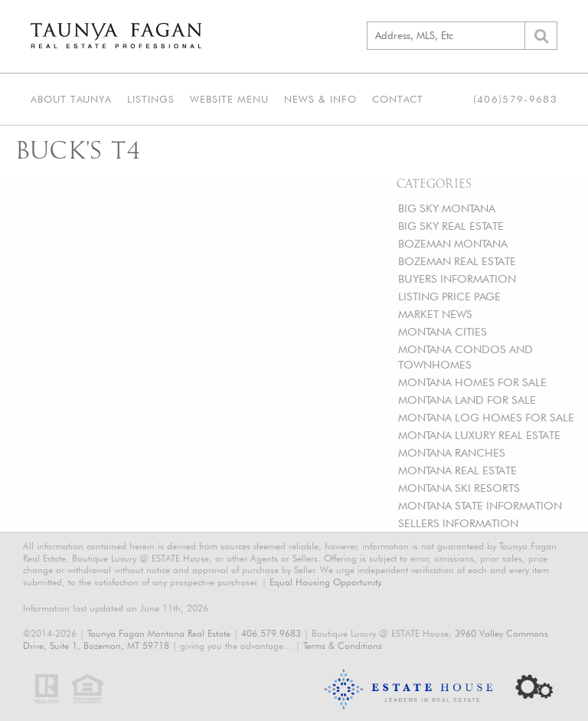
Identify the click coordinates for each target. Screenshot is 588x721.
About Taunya (71, 99)
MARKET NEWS (435, 314)
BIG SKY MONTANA (447, 208)
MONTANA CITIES (443, 331)
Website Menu (229, 99)
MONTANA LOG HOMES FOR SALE (486, 417)
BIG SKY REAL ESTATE (451, 226)
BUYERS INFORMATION (457, 279)
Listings (151, 99)
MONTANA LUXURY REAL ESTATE (479, 435)
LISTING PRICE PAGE (449, 296)
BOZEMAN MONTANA (453, 243)
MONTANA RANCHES (452, 452)
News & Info (320, 99)
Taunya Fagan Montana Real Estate (159, 633)
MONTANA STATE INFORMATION (480, 505)
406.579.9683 (271, 633)
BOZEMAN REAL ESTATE (457, 261)
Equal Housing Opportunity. (326, 582)
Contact (398, 99)
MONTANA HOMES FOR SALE (472, 382)
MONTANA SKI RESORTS (459, 488)
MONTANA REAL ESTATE (457, 470)
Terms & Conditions (343, 646)
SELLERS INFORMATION (458, 523)
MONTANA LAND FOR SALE (467, 400)
